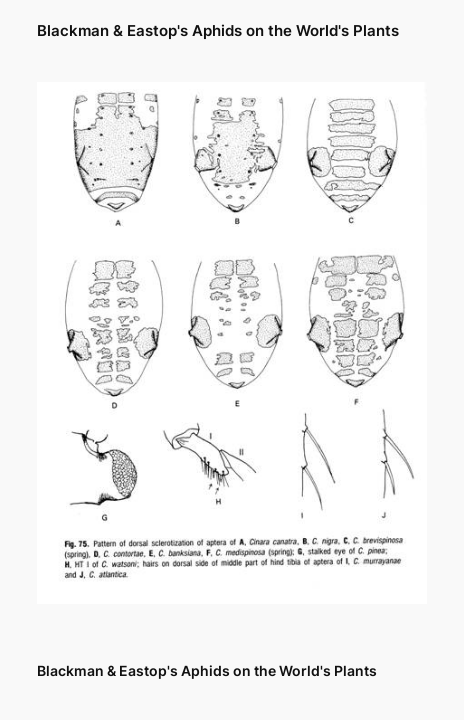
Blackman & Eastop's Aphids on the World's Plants (218, 31)
